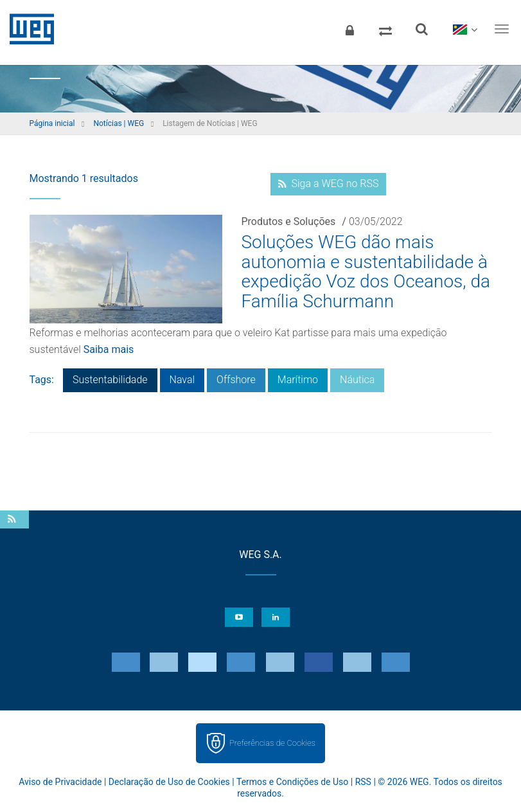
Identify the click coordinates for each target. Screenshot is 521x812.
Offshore (236, 380)
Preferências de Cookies (272, 743)
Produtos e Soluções (289, 221)
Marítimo (298, 380)
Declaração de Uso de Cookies (169, 782)
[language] (465, 29)
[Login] (349, 29)
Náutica (357, 380)
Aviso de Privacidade (60, 782)
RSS (363, 782)
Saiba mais (109, 349)
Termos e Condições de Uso (292, 782)
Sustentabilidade (110, 380)
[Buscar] (421, 29)
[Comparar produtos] (385, 29)
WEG (27, 29)
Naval (182, 380)
